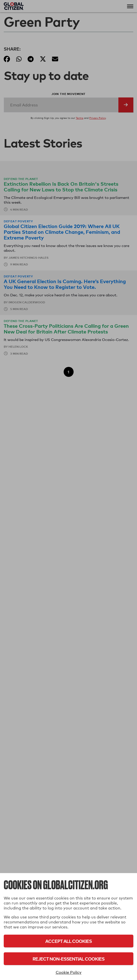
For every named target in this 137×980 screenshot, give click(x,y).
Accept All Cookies (68, 941)
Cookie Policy (69, 972)
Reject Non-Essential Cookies (68, 959)
